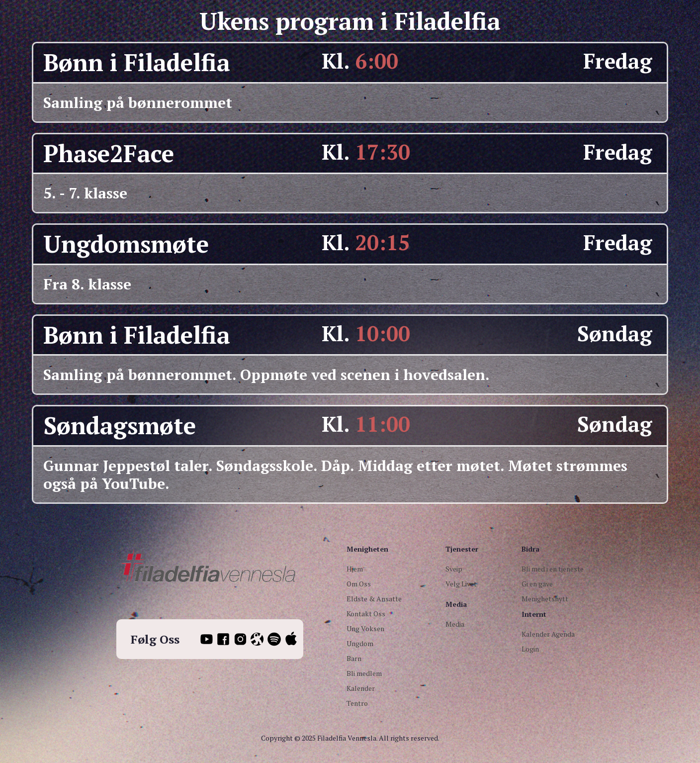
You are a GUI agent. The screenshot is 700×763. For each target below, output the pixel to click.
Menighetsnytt (545, 599)
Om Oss (359, 584)
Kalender (361, 688)
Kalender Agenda (548, 634)
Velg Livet (461, 584)
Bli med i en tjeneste (553, 569)
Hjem (355, 569)
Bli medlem (364, 673)
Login (530, 649)
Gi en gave (537, 584)
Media (455, 624)
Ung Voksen (365, 628)
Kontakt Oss (366, 614)
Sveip (454, 569)
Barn (354, 658)
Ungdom (360, 643)
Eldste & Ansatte (374, 599)
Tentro (357, 703)
